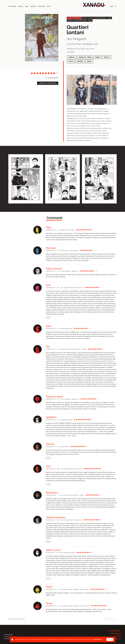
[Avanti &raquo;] (115, 619)
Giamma (50, 444)
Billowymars (52, 493)
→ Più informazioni (97, 639)
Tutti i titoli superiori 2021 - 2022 (97, 18)
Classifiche (33, 6)
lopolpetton (51, 417)
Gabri (48, 326)
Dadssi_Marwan (54, 269)
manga (89, 61)
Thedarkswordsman (56, 517)
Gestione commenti (116, 634)
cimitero (80, 61)
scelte (71, 61)
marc (48, 466)
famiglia (72, 57)
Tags (26, 6)
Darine (49, 603)
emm (48, 285)
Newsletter (118, 636)
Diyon (49, 227)
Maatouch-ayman (54, 396)
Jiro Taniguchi (76, 39)
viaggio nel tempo (85, 57)
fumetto (107, 57)
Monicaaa (51, 248)
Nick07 (49, 587)
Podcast (21, 6)
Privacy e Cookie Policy (115, 631)
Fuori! (49, 6)
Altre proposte (74, 18)
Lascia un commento (48, 83)
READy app (41, 6)
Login (112, 6)
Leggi (48, 318)
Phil (48, 347)
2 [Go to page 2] (112, 619)
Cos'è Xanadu (12, 6)
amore (97, 57)
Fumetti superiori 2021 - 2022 (80, 20)
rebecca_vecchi (53, 550)
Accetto (110, 640)
